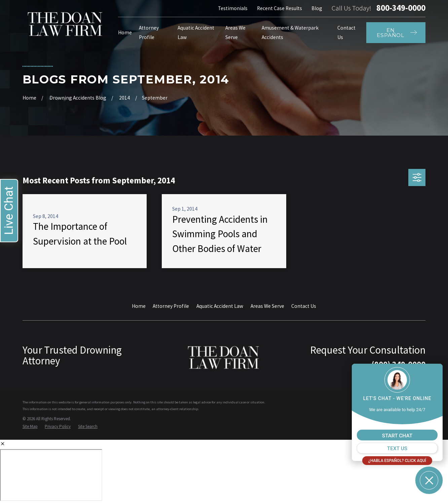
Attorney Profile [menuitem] (149, 32)
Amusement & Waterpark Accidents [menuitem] (290, 32)
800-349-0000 (401, 8)
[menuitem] (30, 426)
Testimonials (233, 8)
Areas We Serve (267, 306)
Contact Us (304, 306)
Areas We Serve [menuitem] (235, 32)
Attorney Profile (171, 306)
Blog (317, 8)
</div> (51, 475)
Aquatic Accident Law (220, 306)
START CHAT (397, 436)
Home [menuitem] (125, 32)
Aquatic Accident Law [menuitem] (196, 32)
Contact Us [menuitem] (346, 32)
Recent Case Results (279, 8)
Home (139, 306)
